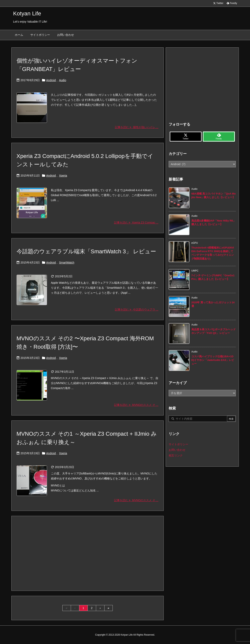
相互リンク (176, 455)
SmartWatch (67, 263)
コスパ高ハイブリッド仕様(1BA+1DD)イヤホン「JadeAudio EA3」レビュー (213, 360)
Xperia (63, 176)
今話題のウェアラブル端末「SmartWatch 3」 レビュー (86, 251)
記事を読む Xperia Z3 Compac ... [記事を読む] (136, 223)
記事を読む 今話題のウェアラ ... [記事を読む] (137, 310)
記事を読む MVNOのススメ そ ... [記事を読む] (136, 405)
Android (51, 80)
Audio (63, 80)
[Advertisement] (88, 553)
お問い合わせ (177, 450)
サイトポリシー (178, 444)
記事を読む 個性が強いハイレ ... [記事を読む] (137, 127)
